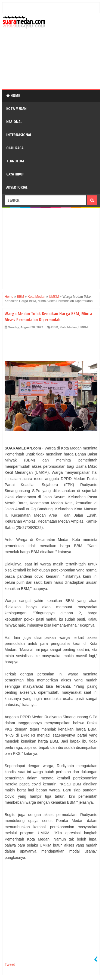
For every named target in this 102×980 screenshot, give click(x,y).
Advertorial (17, 187)
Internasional (19, 135)
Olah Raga (15, 148)
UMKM (83, 327)
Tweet (10, 964)
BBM (55, 327)
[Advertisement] (51, 59)
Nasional (14, 122)
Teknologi (15, 161)
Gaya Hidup (15, 174)
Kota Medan (16, 108)
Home (13, 95)
